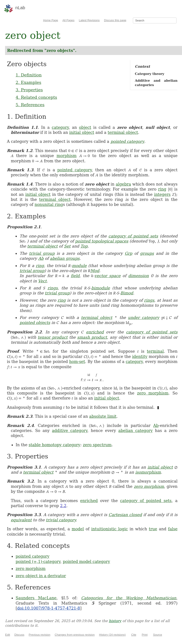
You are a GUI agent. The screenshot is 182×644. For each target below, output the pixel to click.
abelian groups (65, 258)
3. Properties (29, 90)
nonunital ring (49, 204)
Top (84, 246)
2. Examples (28, 82)
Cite (134, 635)
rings (53, 288)
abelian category (136, 431)
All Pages (68, 20)
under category (144, 318)
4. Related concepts (36, 97)
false (173, 529)
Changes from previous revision (75, 635)
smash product (92, 337)
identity (140, 356)
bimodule (101, 288)
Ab (41, 258)
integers (162, 194)
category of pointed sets (133, 236)
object (85, 127)
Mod (95, 271)
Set (67, 246)
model (78, 529)
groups (147, 253)
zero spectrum (97, 445)
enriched (95, 332)
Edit (7, 635)
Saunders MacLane (36, 598)
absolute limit (103, 416)
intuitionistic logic (110, 529)
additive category (70, 431)
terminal (155, 351)
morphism (67, 156)
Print (145, 635)
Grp (129, 253)
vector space (108, 276)
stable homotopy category (55, 445)
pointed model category (86, 562)
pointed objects (35, 323)
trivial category (61, 520)
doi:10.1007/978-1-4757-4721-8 (49, 608)
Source (158, 635)
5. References (30, 105)
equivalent (21, 520)
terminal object (123, 132)
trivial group (42, 253)
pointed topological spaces (102, 241)
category (60, 127)
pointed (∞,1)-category (38, 562)
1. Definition (29, 75)
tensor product (53, 337)
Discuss (19, 635)
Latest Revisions (89, 20)
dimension (139, 276)
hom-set (77, 362)
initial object (82, 132)
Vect (42, 281)
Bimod (127, 293)
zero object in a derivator (41, 576)
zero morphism (153, 393)
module (79, 266)
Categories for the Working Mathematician (129, 598)
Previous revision (39, 635)
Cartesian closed (125, 515)
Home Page (51, 20)
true (153, 529)
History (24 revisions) (112, 635)
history (115, 621)
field (75, 276)
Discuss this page (115, 20)
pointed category (127, 141)
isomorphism (148, 472)
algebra (123, 184)
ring (162, 189)
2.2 (63, 506)
